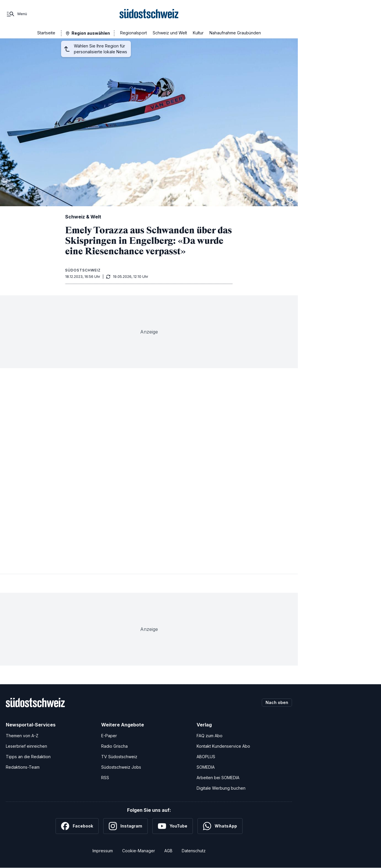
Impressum (103, 851)
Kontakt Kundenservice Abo (223, 746)
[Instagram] (125, 826)
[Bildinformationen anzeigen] (290, 199)
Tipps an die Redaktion (28, 757)
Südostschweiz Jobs (121, 767)
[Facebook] (77, 826)
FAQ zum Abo (210, 736)
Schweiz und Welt (170, 33)
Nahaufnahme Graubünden (235, 33)
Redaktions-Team (23, 767)
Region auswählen (91, 33)
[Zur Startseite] (149, 14)
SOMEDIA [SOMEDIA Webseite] (206, 767)
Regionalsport (133, 33)
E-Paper (109, 736)
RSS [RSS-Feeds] (105, 778)
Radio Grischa (114, 746)
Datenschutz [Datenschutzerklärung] (194, 851)
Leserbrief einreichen (26, 746)
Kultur (198, 33)
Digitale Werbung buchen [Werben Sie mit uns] (221, 788)
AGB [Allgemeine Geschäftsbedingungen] (168, 851)
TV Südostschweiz (119, 757)
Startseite (46, 33)
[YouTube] (173, 826)
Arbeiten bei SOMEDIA (218, 778)
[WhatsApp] (220, 826)
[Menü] (16, 14)
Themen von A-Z (22, 736)
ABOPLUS (206, 757)
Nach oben (277, 702)
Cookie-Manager (139, 851)
